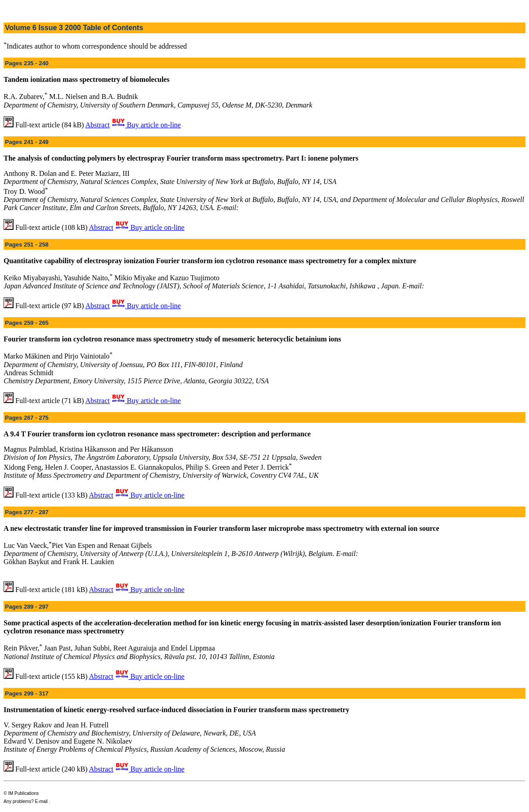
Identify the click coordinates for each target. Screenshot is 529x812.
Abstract (98, 125)
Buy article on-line (146, 125)
